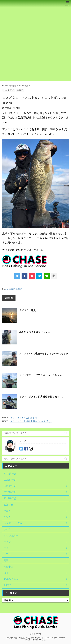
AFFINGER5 (40, 640)
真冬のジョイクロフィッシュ (35, 332)
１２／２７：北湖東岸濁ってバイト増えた (31, 421)
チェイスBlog (35, 634)
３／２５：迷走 (27, 310)
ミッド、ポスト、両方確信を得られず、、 (42, 397)
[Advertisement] (35, 44)
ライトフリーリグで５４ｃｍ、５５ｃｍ (40, 375)
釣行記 (19, 289)
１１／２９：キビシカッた (24, 418)
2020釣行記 (10, 289)
